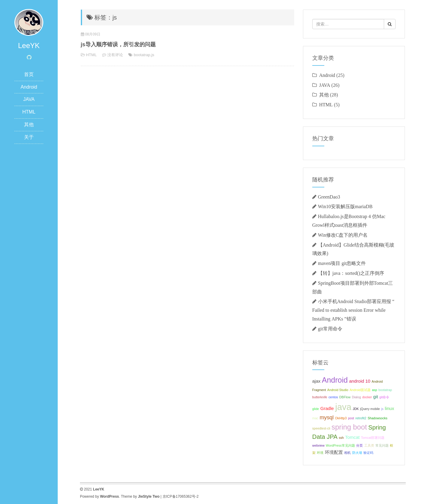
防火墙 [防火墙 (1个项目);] (357, 453)
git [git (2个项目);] (376, 397)
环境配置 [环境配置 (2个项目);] (334, 452)
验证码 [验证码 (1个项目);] (368, 453)
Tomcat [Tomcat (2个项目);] (352, 437)
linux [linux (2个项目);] (389, 408)
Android (29, 87)
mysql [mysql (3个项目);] (327, 417)
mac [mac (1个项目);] (315, 418)
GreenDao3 (329, 197)
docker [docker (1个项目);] (367, 397)
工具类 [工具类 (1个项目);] (369, 445)
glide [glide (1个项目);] (316, 409)
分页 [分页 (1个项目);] (359, 445)
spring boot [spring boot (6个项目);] (349, 427)
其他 (29, 124)
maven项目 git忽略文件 (342, 263)
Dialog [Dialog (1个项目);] (356, 397)
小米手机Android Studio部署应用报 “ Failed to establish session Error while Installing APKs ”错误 (353, 310)
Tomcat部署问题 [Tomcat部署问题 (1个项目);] (373, 438)
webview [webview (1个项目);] (318, 445)
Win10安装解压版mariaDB (345, 206)
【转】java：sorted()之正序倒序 (351, 273)
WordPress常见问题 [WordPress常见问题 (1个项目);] (340, 445)
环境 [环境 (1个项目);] (320, 453)
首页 (29, 74)
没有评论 (115, 55)
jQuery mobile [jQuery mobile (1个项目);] (370, 409)
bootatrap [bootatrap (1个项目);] (385, 390)
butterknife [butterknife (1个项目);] (320, 397)
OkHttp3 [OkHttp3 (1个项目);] (341, 418)
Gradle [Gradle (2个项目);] (327, 408)
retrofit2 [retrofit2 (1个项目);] (361, 418)
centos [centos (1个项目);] (333, 397)
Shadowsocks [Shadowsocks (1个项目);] (378, 418)
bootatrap (142, 55)
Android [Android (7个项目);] (335, 380)
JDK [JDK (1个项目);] (356, 409)
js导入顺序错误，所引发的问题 (118, 44)
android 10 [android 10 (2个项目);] (360, 381)
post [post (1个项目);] (351, 418)
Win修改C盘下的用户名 (343, 235)
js (153, 55)
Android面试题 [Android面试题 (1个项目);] (360, 390)
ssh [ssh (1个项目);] (341, 438)
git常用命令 (330, 329)
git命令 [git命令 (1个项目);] (384, 397)
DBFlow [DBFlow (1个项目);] (345, 397)
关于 (29, 137)
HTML (29, 112)
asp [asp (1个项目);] (374, 390)
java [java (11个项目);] (343, 407)
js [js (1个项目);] (382, 409)
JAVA (29, 99)
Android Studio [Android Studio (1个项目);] (338, 390)
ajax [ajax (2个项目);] (316, 381)
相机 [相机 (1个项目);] (347, 453)
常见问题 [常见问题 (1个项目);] (382, 445)
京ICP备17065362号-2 (181, 496)
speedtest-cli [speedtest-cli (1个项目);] (321, 428)
